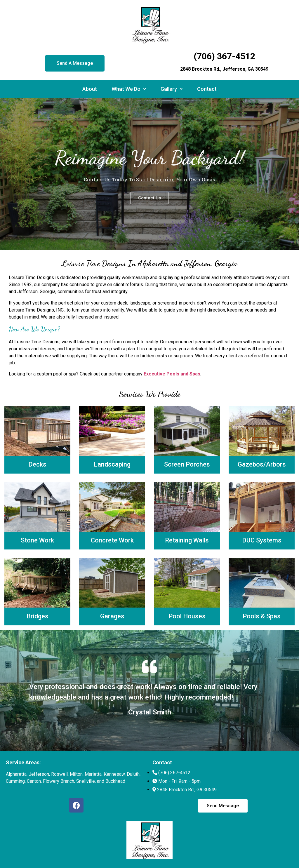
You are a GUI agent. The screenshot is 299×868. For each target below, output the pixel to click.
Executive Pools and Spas (172, 374)
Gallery (172, 89)
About (90, 89)
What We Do (129, 89)
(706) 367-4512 (224, 56)
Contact (207, 89)
